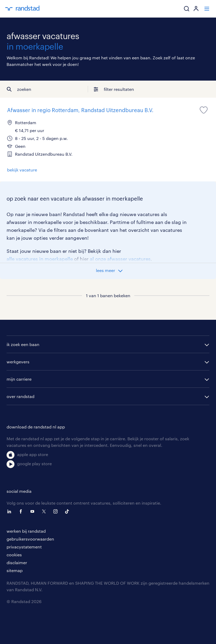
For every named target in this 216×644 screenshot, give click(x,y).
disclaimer (17, 562)
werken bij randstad (26, 531)
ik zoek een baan (23, 344)
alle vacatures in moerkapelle (40, 259)
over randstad (20, 396)
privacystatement (24, 547)
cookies (14, 555)
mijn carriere (19, 379)
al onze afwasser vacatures (120, 259)
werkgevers (18, 362)
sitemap (15, 570)
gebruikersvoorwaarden (30, 539)
